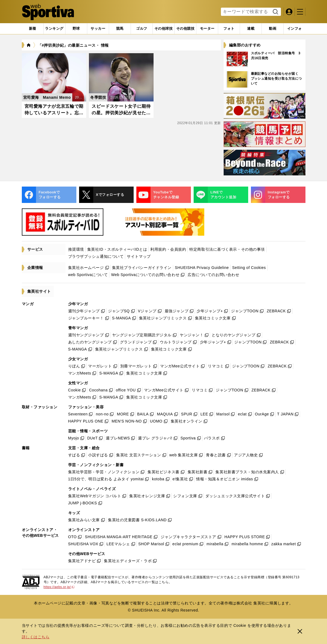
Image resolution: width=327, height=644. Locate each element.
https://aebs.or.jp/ (59, 587)
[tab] (76, 29)
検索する (275, 12)
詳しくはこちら (36, 637)
